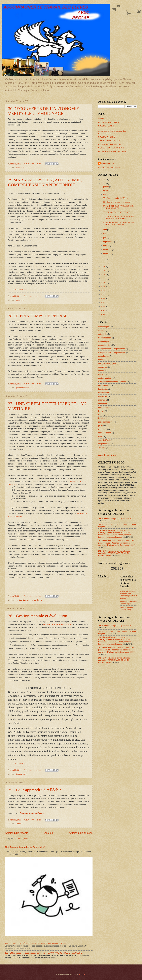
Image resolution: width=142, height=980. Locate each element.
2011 (103, 183)
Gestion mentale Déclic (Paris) (127, 608)
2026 (103, 314)
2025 (103, 310)
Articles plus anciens (81, 833)
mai (105, 234)
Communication (105, 338)
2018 (103, 282)
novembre (108, 250)
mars (106, 195)
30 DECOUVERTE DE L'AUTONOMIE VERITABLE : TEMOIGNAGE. (44, 111)
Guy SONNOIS (107, 163)
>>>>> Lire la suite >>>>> (19, 290)
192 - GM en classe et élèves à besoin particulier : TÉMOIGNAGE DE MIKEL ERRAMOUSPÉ (43, 953)
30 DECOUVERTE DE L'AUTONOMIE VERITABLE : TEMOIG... (119, 223)
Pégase (101, 411)
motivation (102, 400)
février (106, 191)
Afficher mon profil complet (109, 167)
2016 (103, 274)
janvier (106, 187)
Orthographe (103, 407)
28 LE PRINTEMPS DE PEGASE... (39, 316)
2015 (103, 271)
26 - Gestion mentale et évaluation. (38, 616)
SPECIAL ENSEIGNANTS (109, 140)
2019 (103, 286)
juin (105, 238)
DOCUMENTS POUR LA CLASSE (112, 151)
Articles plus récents (17, 833)
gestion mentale (22, 388)
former (25, 774)
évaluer (19, 774)
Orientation (103, 404)
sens (100, 437)
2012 (103, 259)
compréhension (105, 345)
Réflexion (20, 824)
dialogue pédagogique (107, 363)
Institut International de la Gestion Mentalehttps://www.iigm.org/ (128, 594)
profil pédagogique (106, 422)
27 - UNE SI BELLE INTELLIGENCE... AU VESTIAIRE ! (119, 207)
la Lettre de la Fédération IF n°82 (58, 624)
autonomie (20, 168)
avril (105, 230)
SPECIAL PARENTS (107, 137)
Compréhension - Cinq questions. (112, 352)
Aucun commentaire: (33, 164)
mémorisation (104, 393)
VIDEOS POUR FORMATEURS (111, 148)
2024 (103, 306)
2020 (103, 290)
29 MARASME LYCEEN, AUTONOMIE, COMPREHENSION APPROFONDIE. (45, 182)
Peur (100, 415)
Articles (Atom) (22, 839)
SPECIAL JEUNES (106, 126)
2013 (103, 263)
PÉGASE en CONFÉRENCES (111, 144)
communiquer (104, 341)
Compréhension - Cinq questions (112, 349)
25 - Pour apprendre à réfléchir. (35, 790)
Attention (102, 330)
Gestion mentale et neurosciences (112, 382)
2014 (103, 267)
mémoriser (103, 396)
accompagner (104, 327)
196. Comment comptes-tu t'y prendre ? (25, 847)
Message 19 (75, 481)
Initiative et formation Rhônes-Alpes (128, 603)
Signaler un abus (107, 455)
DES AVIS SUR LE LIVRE (109, 122)
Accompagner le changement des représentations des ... (112, 132)
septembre (108, 242)
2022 (103, 298)
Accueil (48, 833)
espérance (103, 367)
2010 (103, 179)
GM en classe (104, 385)
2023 (103, 302)
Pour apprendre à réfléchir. (32, 813)
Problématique (104, 418)
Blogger (82, 974)
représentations (22, 600)
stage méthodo (104, 444)
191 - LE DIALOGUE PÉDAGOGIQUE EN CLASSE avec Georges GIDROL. (36, 943)
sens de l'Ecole (36, 600)
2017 (103, 278)
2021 (103, 294)
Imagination (103, 389)
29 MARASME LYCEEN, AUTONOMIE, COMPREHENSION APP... (119, 217)
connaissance (104, 356)
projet (101, 425)
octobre (107, 246)
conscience (103, 360)
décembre (108, 253)
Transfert (102, 447)
